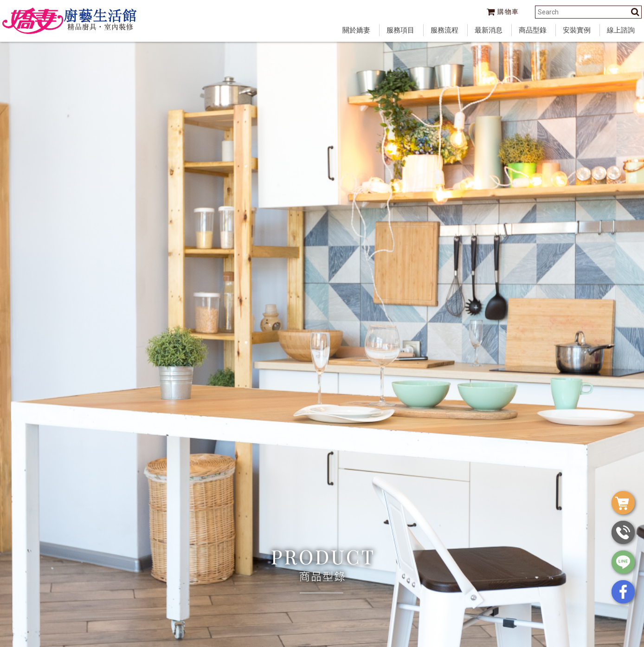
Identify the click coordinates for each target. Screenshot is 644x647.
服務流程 (444, 30)
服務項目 (400, 30)
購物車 (503, 12)
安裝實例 (577, 30)
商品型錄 (533, 30)
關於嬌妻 (356, 30)
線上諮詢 (621, 30)
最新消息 (489, 30)
